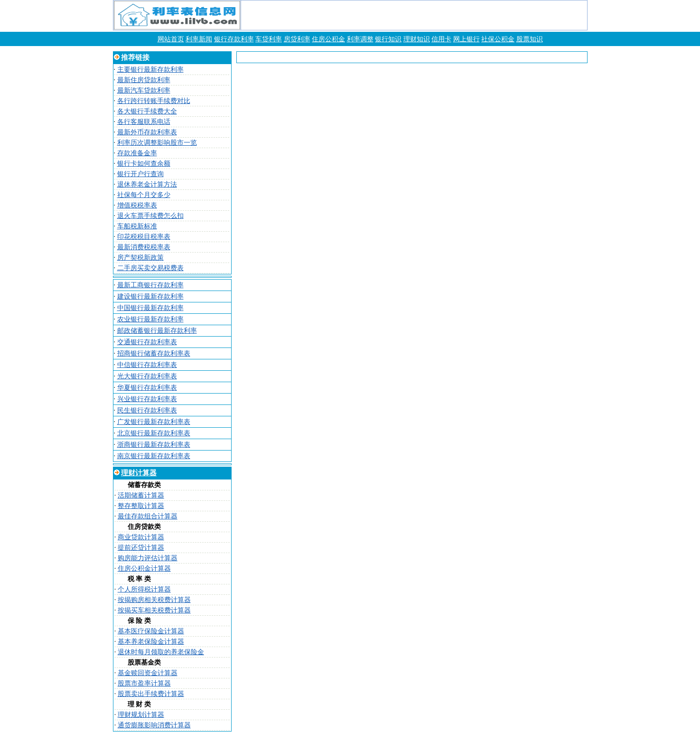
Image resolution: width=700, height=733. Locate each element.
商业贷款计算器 (141, 537)
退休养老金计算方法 (147, 184)
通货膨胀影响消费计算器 (154, 725)
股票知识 (530, 39)
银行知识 (388, 39)
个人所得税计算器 (144, 589)
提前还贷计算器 (141, 548)
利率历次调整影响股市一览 (157, 143)
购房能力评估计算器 (148, 558)
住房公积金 (328, 39)
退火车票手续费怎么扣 (150, 216)
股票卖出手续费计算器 (151, 694)
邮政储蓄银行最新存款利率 (157, 331)
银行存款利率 (234, 39)
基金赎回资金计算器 (148, 673)
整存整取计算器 (141, 506)
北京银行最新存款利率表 (154, 433)
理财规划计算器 (141, 715)
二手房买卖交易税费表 (150, 268)
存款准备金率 (137, 153)
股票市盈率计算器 (144, 683)
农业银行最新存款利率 (150, 319)
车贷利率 (269, 39)
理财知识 (417, 39)
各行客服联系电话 (144, 122)
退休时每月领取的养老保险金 (161, 652)
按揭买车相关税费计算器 (154, 610)
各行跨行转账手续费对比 (154, 101)
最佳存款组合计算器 (148, 516)
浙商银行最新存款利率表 (154, 445)
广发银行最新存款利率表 (154, 422)
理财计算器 (139, 473)
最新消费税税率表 (144, 247)
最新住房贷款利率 (144, 80)
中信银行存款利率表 (147, 365)
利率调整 (360, 39)
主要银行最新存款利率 (150, 70)
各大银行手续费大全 (147, 111)
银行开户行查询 (140, 174)
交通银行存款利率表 (147, 342)
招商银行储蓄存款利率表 (154, 353)
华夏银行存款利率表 (147, 388)
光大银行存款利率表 (147, 376)
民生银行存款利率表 (147, 410)
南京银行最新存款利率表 (154, 456)
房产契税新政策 (140, 258)
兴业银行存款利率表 (147, 399)
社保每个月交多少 (144, 195)
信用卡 (441, 39)
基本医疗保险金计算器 (151, 631)
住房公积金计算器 (144, 569)
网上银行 (467, 39)
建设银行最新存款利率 (150, 296)
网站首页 (171, 39)
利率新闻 (199, 39)
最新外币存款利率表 (147, 132)
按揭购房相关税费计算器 (154, 600)
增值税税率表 (137, 205)
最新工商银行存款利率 (150, 285)
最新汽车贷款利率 (144, 90)
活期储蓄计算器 (141, 495)
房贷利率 (297, 39)
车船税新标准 (137, 226)
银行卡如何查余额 (144, 164)
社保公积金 (498, 39)
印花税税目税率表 (144, 237)
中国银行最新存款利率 (150, 308)
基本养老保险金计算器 (151, 642)
